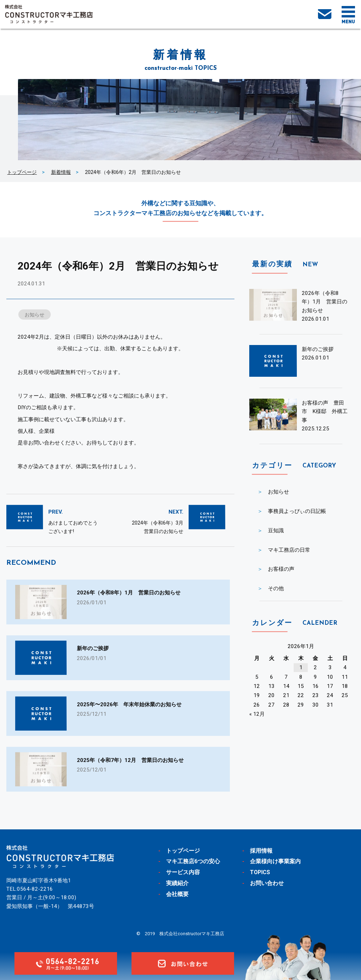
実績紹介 (177, 883)
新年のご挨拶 (318, 349)
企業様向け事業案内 (275, 861)
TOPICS (260, 872)
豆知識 (276, 531)
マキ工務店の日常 (289, 550)
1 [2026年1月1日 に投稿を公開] (301, 667)
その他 (276, 588)
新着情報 (61, 172)
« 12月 (257, 714)
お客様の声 (281, 569)
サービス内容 (183, 872)
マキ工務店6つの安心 (193, 861)
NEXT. (176, 512)
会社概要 (177, 894)
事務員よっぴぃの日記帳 (297, 511)
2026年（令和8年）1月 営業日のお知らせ (325, 302)
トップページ (22, 172)
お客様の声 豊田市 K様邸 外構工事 (325, 412)
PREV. (56, 512)
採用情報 (261, 851)
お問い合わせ (267, 883)
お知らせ (35, 315)
